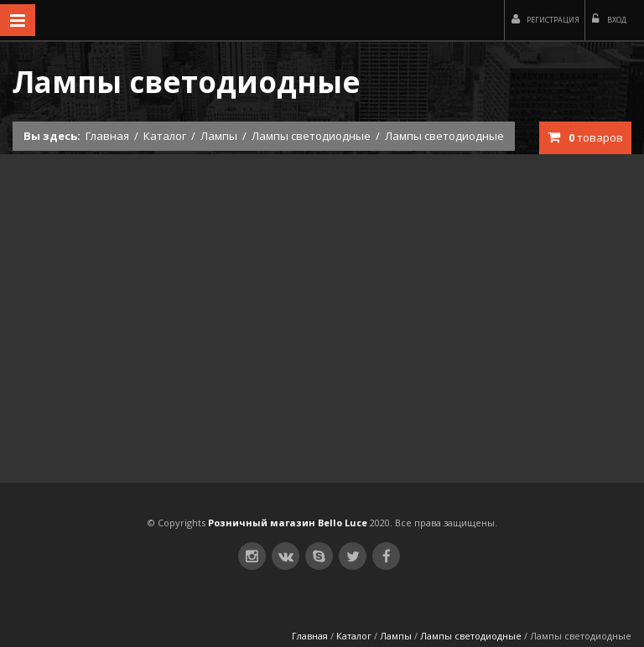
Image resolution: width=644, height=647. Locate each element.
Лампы (219, 136)
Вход (609, 19)
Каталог (165, 136)
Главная (107, 136)
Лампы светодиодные (311, 136)
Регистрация (545, 19)
